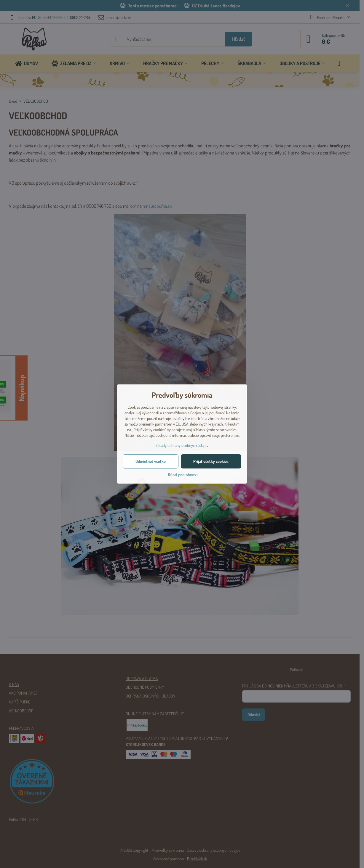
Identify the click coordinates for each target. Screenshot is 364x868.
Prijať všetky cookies (211, 461)
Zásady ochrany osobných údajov (182, 445)
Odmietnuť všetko (151, 461)
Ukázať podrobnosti (182, 475)
